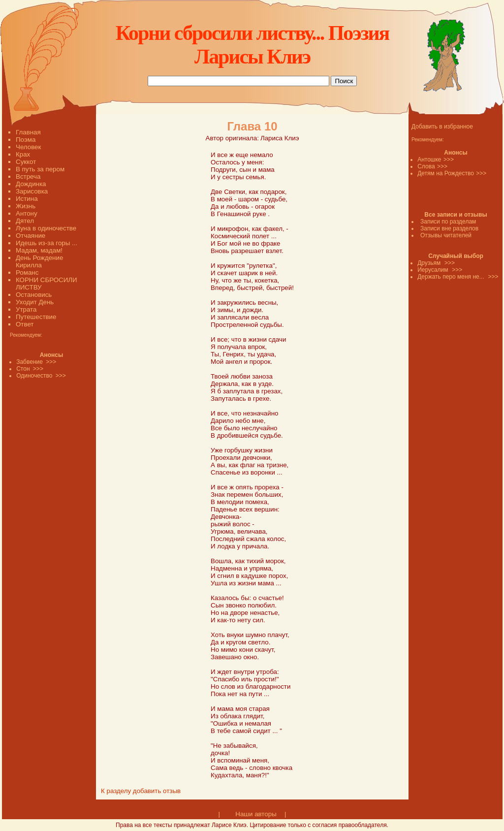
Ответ (25, 324)
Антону (27, 213)
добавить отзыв (157, 791)
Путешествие (36, 317)
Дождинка (31, 184)
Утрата (26, 309)
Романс (27, 272)
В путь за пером (40, 169)
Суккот (26, 162)
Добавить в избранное (442, 127)
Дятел (25, 221)
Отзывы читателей (446, 235)
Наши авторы (256, 814)
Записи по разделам (448, 222)
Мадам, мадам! (39, 250)
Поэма (26, 140)
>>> (449, 160)
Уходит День (35, 302)
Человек (28, 147)
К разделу (116, 791)
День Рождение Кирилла (39, 261)
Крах (23, 154)
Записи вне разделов (449, 228)
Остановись (34, 295)
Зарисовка (32, 191)
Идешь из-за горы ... (47, 243)
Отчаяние (31, 236)
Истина (27, 199)
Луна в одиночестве (46, 228)
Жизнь (26, 206)
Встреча (28, 176)
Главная (28, 132)
